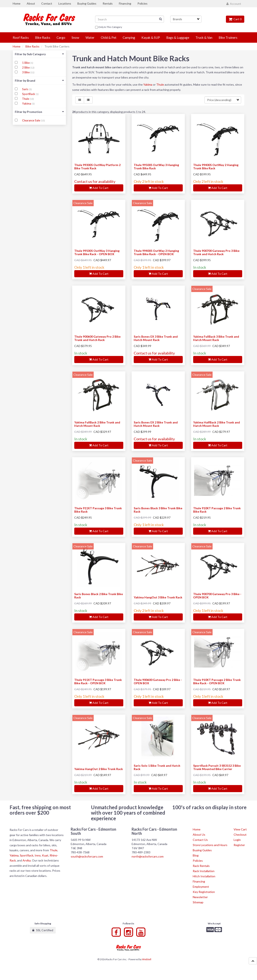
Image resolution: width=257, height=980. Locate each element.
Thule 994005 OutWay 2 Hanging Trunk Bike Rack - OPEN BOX (156, 252)
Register (239, 845)
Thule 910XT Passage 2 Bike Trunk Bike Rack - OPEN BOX (217, 681)
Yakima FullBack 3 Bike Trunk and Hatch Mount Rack (216, 338)
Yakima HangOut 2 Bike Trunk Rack (99, 769)
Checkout (240, 835)
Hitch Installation (204, 876)
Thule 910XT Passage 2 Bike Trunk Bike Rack (217, 510)
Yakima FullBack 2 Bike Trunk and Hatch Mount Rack (97, 424)
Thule (26, 99)
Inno (38, 855)
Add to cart (99, 188)
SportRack (29, 94)
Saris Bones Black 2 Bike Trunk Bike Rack (99, 595)
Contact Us (200, 840)
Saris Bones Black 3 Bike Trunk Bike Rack (158, 510)
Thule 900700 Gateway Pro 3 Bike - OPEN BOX (217, 595)
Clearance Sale (31, 120)
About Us (199, 835)
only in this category (109, 27)
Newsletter (200, 897)
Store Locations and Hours (210, 845)
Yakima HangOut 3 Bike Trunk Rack (158, 597)
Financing (199, 881)
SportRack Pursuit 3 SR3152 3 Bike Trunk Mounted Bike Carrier (217, 767)
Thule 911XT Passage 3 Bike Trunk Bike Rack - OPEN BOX (98, 681)
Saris (25, 89)
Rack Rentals (201, 866)
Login (237, 840)
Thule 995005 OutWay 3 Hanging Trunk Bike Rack (156, 166)
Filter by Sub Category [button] (39, 54)
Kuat (45, 855)
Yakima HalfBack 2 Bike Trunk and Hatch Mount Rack (217, 424)
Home (17, 46)
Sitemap (198, 902)
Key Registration (204, 892)
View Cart (240, 829)
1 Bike (26, 63)
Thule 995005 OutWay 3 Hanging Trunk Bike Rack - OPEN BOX (97, 252)
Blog (196, 855)
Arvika (27, 860)
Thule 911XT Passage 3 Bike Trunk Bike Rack (98, 510)
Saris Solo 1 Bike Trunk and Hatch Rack (157, 767)
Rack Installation (204, 871)
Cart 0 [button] (235, 19)
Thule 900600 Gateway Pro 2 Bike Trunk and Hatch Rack (97, 338)
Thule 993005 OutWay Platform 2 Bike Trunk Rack (97, 166)
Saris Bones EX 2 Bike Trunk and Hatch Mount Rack (156, 424)
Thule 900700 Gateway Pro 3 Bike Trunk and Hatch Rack (216, 252)
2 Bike (26, 67)
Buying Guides (202, 850)
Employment (201, 887)
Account (234, 4)
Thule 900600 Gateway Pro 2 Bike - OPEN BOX (158, 681)
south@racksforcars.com (87, 856)
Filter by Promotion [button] (39, 112)
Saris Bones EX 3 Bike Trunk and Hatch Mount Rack (156, 338)
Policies (198, 861)
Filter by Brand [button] (39, 81)
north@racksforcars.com (148, 856)
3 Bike (26, 72)
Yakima (27, 104)
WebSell (147, 959)
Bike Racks (32, 46)
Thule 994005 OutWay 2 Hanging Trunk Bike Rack (216, 166)
